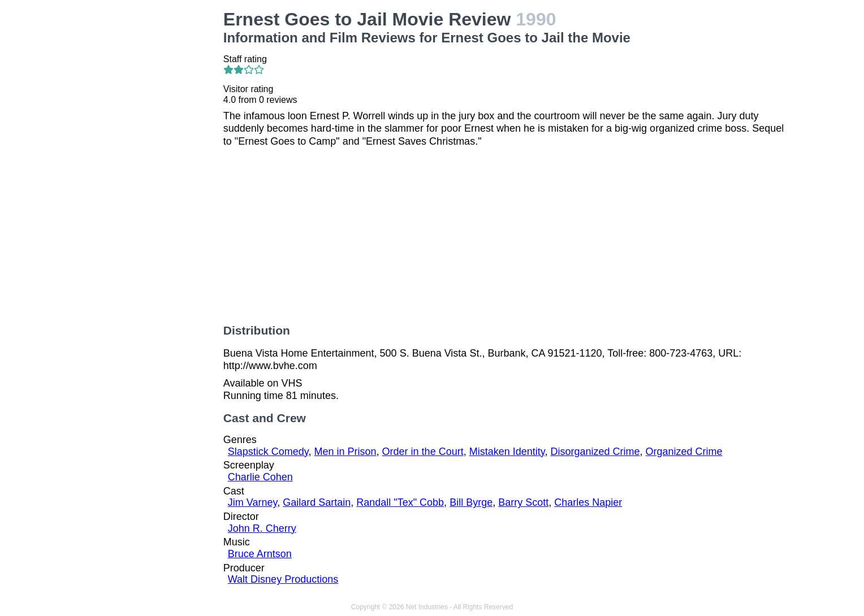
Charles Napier (588, 502)
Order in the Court (423, 452)
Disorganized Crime (595, 452)
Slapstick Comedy (268, 452)
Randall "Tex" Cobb (400, 502)
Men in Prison (345, 452)
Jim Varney (252, 502)
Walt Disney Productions (283, 579)
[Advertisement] (150, 179)
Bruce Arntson (260, 554)
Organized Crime (684, 452)
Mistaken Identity (507, 452)
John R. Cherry (262, 528)
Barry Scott (523, 502)
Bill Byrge (471, 502)
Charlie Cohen (260, 477)
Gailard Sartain (317, 502)
